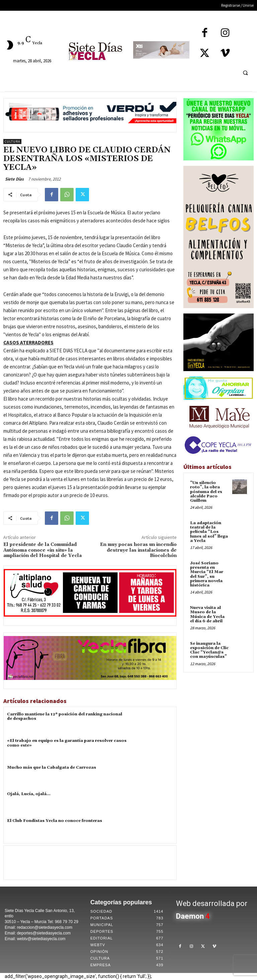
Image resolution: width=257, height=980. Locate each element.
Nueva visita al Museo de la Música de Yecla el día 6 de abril (207, 614)
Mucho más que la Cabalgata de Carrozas (52, 767)
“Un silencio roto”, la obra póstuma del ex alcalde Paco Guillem (206, 492)
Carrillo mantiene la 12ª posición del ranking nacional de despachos (65, 716)
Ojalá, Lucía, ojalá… (29, 794)
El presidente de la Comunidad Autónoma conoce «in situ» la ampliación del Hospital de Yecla (42, 550)
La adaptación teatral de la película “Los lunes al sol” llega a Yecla (209, 532)
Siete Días (14, 179)
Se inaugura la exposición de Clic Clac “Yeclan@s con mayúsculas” (209, 650)
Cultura (12, 142)
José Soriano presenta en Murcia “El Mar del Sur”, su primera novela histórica (207, 574)
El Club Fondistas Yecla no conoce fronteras (55, 821)
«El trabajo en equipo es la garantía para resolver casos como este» (67, 743)
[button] (245, 73)
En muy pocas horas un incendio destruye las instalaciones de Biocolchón (138, 550)
